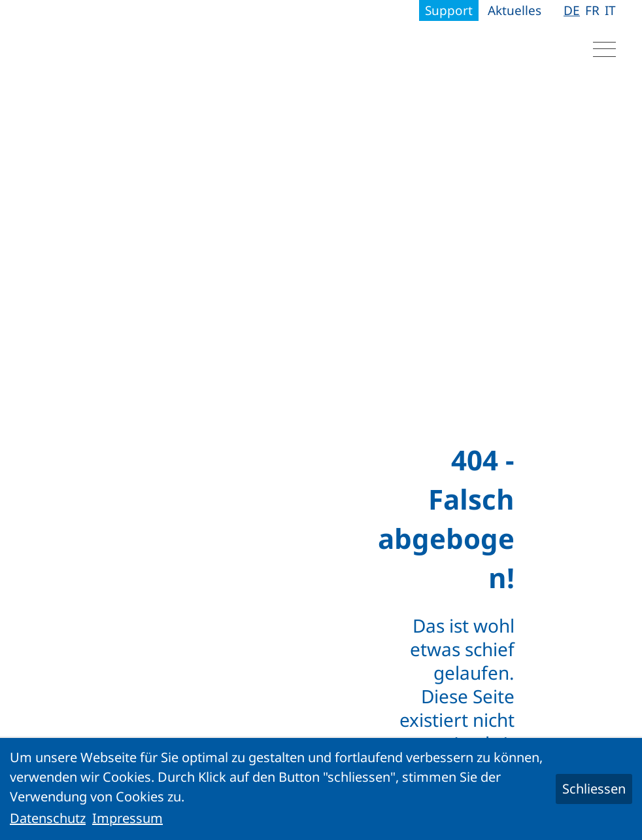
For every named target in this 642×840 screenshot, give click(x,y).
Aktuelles (515, 10)
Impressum (127, 818)
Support (449, 10)
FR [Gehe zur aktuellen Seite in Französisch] (592, 10)
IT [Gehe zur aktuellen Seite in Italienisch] (610, 10)
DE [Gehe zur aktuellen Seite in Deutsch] (572, 10)
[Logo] (108, 46)
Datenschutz (48, 818)
